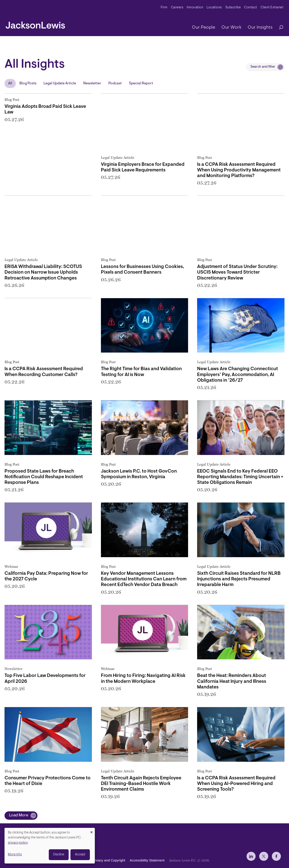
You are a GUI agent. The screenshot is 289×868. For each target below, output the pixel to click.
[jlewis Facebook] (276, 856)
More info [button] (15, 855)
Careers (177, 8)
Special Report (141, 83)
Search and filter (263, 67)
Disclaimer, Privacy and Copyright (100, 860)
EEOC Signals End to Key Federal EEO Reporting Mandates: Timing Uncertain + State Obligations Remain (240, 477)
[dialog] (50, 846)
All (10, 83)
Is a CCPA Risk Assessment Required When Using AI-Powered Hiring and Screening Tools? (236, 784)
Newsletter (92, 83)
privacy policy (18, 843)
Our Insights (260, 28)
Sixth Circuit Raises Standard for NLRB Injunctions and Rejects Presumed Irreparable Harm (239, 579)
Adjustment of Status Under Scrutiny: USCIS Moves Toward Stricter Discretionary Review (237, 272)
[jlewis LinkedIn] (251, 856)
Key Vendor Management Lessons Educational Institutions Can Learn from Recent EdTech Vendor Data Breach (144, 579)
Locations (214, 8)
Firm (164, 8)
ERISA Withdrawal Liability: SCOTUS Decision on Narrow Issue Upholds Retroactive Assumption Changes (43, 272)
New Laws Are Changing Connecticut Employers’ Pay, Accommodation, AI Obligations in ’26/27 (238, 375)
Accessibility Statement (147, 860)
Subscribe (233, 8)
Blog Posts (28, 83)
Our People (204, 28)
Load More (19, 815)
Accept (80, 855)
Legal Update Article (60, 83)
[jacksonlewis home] (35, 24)
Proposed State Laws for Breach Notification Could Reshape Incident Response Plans (44, 477)
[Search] (279, 28)
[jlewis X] (264, 856)
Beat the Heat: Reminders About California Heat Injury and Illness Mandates (232, 681)
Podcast (115, 83)
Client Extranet (272, 8)
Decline (59, 855)
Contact (251, 8)
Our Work (231, 28)
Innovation (195, 8)
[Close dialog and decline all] (91, 831)
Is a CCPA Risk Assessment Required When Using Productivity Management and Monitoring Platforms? (239, 170)
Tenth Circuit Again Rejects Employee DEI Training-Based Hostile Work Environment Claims (141, 784)
